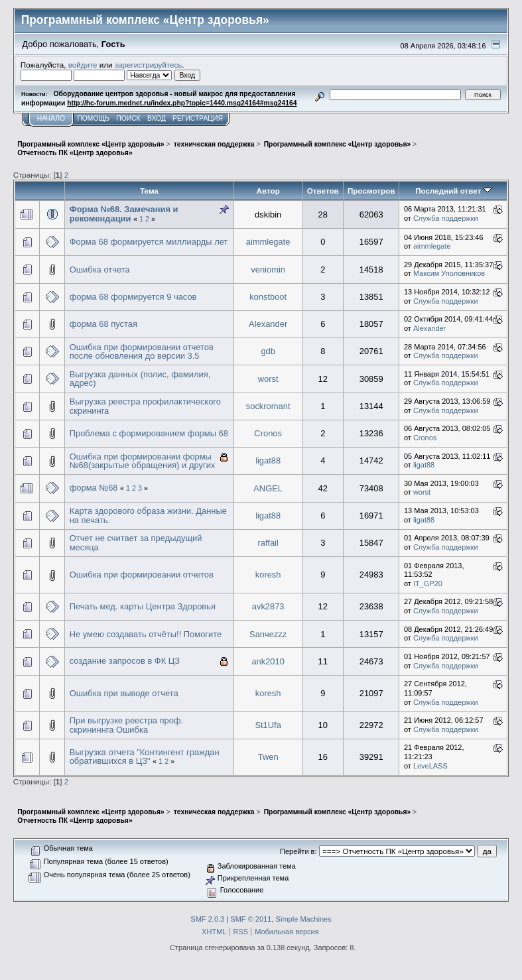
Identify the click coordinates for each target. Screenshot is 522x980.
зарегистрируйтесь (149, 65)
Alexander (268, 324)
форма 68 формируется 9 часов (133, 297)
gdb (268, 351)
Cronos (268, 433)
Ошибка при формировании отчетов (142, 575)
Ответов (323, 191)
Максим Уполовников (449, 273)
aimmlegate (268, 242)
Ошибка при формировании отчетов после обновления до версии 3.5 (142, 352)
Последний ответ (453, 191)
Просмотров (371, 191)
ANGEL (268, 488)
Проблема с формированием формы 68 (149, 433)
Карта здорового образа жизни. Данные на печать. (148, 516)
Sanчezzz (268, 634)
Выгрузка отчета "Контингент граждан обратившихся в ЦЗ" (145, 757)
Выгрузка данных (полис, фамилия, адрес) (140, 379)
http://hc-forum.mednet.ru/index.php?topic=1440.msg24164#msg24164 (182, 103)
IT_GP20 (428, 583)
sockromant (268, 406)
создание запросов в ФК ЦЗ (125, 661)
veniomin (268, 270)
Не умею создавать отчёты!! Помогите (146, 634)
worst (268, 379)
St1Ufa (268, 725)
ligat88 (268, 460)
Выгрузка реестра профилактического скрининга (145, 406)
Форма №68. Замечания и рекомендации (124, 214)
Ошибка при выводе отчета (124, 693)
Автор (268, 191)
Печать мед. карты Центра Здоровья (143, 606)
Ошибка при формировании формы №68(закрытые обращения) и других (143, 461)
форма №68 (94, 488)
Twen (268, 757)
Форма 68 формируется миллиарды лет (149, 242)
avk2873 (268, 606)
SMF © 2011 (251, 919)
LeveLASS (430, 766)
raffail (268, 543)
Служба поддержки (446, 218)
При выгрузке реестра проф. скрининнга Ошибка (126, 725)
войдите (83, 65)
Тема (149, 191)
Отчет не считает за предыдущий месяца (136, 543)
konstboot (268, 297)
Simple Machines (304, 919)
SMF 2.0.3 (207, 919)
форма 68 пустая (103, 324)
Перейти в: (298, 851)
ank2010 (268, 661)
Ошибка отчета (100, 270)
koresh (268, 575)
